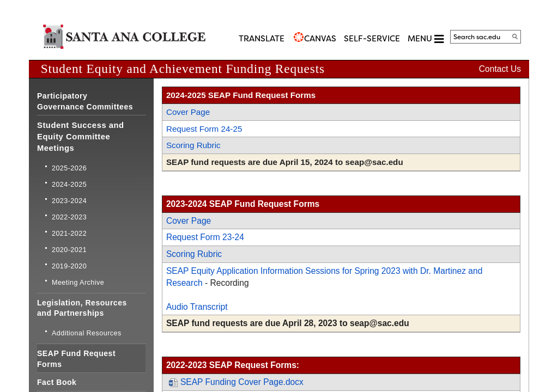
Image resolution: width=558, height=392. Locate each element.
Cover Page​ (188, 112)
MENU (426, 39)
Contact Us (500, 69)
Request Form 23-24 (205, 237)
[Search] (515, 36)
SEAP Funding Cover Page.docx (236, 382)
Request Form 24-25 (204, 129)
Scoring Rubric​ (193, 145)
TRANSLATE (262, 39)
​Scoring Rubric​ (194, 254)
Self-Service (372, 39)
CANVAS (320, 39)
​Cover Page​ (189, 221)
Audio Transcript (197, 307)
